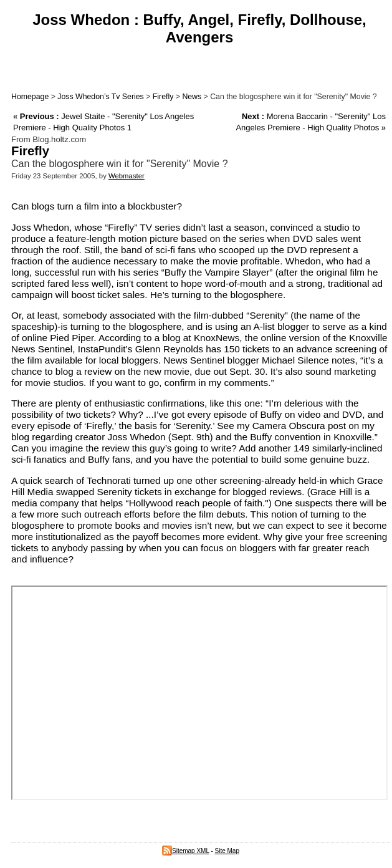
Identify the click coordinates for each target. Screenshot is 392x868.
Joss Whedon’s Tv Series (100, 97)
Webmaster (127, 176)
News (192, 97)
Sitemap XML (186, 851)
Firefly (163, 97)
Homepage (30, 97)
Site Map (227, 851)
